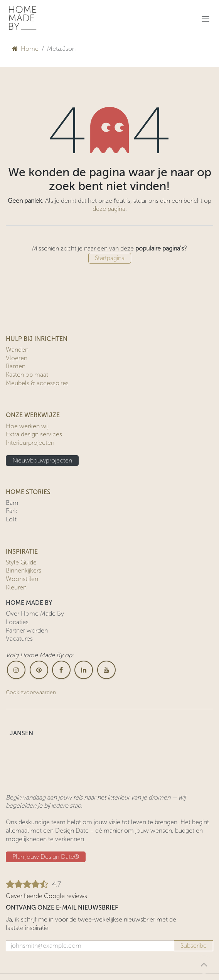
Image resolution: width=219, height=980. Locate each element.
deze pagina (109, 209)
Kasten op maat (27, 375)
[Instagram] (16, 670)
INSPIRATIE (22, 552)
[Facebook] (61, 670)
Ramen (16, 366)
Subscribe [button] (194, 946)
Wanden (17, 350)
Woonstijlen (22, 579)
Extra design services (34, 434)
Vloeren (17, 358)
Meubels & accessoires (37, 383)
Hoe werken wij (27, 426)
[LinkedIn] (84, 670)
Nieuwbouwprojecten (42, 460)
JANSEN (21, 733)
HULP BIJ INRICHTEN (37, 339)
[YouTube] (106, 670)
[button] (204, 965)
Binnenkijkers (24, 570)
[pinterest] (39, 670)
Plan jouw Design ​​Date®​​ (46, 857)
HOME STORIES (28, 492)
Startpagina (110, 258)
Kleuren (16, 587)
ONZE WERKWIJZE (33, 415)
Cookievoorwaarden (31, 692)
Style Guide (21, 562)
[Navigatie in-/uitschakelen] (206, 19)
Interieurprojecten (30, 443)
